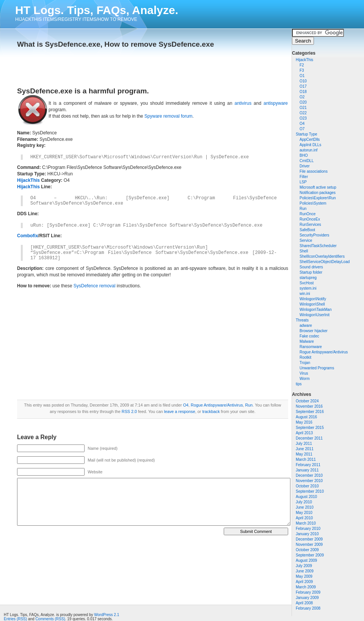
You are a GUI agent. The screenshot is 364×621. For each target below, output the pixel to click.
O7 (302, 129)
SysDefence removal (95, 286)
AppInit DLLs (310, 145)
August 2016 (306, 417)
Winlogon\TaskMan (315, 310)
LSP (303, 182)
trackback (211, 411)
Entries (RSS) (15, 619)
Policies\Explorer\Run (318, 198)
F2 (302, 65)
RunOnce (308, 214)
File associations (314, 171)
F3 (302, 70)
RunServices (310, 225)
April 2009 (304, 582)
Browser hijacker (314, 331)
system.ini (308, 288)
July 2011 (304, 444)
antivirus (243, 103)
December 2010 (309, 475)
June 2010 (305, 507)
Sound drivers (311, 267)
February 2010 (308, 529)
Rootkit (305, 357)
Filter (304, 177)
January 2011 (307, 470)
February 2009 (308, 592)
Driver (305, 166)
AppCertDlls (310, 139)
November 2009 (309, 545)
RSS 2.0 (129, 411)
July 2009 (304, 566)
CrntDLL (307, 161)
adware (306, 325)
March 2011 (306, 459)
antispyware (276, 103)
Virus (304, 373)
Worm (304, 379)
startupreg (308, 278)
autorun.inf (308, 150)
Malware (307, 341)
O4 (302, 124)
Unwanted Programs (317, 368)
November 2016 (309, 406)
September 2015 (310, 428)
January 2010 (307, 534)
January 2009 (307, 598)
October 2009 (307, 550)
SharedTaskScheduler (318, 246)
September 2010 (310, 491)
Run (303, 209)
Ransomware (311, 347)
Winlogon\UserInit (315, 315)
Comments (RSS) (50, 619)
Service (306, 240)
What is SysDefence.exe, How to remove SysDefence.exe (115, 44)
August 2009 (306, 560)
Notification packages (318, 193)
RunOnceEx (310, 219)
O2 (302, 97)
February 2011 (308, 465)
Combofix (27, 236)
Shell (304, 251)
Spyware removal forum (169, 116)
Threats (302, 320)
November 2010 (309, 481)
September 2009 (310, 555)
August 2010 (306, 497)
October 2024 (307, 401)
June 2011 (305, 449)
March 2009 (306, 587)
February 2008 (308, 608)
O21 (303, 108)
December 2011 (309, 438)
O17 (303, 86)
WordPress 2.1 (107, 615)
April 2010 (304, 518)
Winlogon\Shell (312, 304)
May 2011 (304, 454)
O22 (303, 113)
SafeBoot (307, 230)
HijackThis (304, 60)
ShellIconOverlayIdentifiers (322, 256)
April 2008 (304, 603)
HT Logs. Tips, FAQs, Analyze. (97, 10)
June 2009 (305, 571)
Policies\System (313, 203)
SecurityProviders (314, 235)
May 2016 (304, 422)
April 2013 (304, 433)
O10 (303, 81)
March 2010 (306, 523)
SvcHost (307, 283)
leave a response (180, 411)
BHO (304, 155)
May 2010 (304, 513)
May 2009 (304, 576)
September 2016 (310, 412)
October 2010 (307, 486)
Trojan (305, 363)
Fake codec (309, 336)
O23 (303, 118)
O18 (303, 92)
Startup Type (307, 134)
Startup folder (311, 272)
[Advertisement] (106, 65)
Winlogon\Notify (313, 299)
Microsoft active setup (318, 187)
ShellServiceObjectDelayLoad (325, 262)
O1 (302, 76)
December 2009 (309, 539)
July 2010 (304, 502)
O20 (303, 102)
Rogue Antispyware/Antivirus (324, 352)
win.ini (305, 294)
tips (299, 384)
